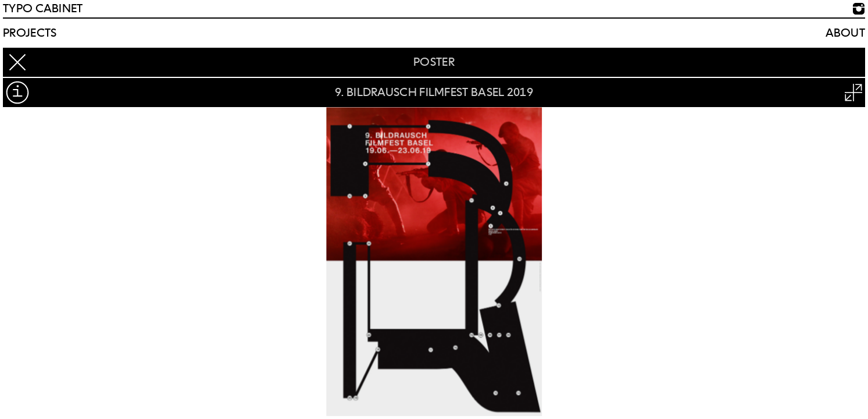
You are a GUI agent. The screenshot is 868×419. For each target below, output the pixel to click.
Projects (30, 33)
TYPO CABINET (43, 9)
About (846, 33)
